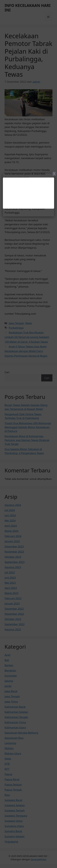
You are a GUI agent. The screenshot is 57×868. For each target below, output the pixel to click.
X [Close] (54, 174)
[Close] (28, 434)
